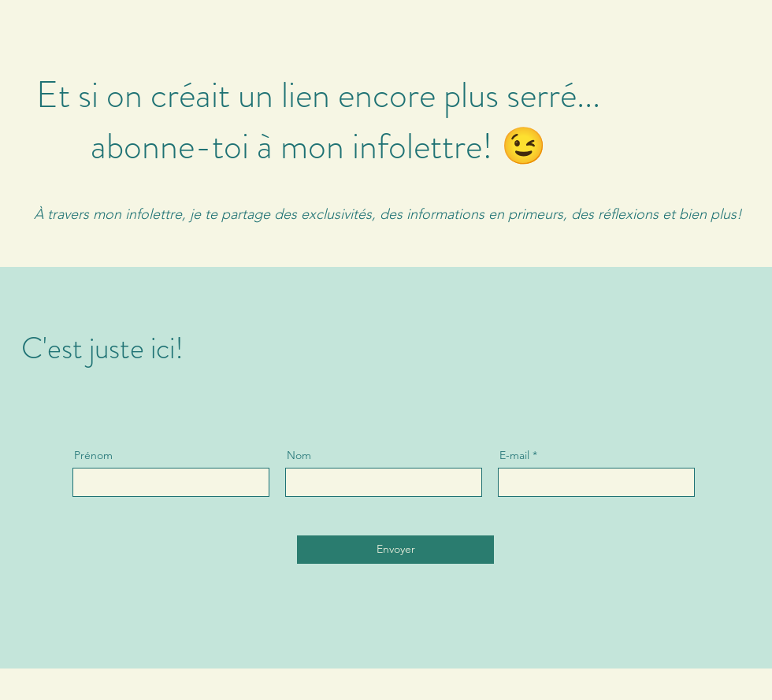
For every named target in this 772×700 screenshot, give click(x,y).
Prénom (93, 455)
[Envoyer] (395, 550)
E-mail (514, 455)
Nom (299, 455)
